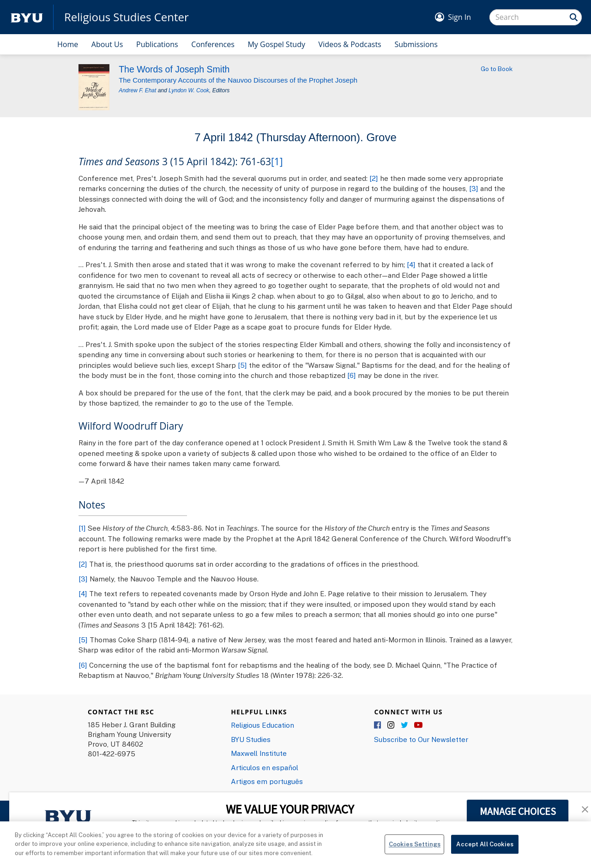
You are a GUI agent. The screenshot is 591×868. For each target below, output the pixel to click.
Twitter (405, 725)
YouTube (418, 725)
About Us (107, 44)
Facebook (378, 725)
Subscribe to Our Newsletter (421, 739)
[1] (277, 162)
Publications (157, 44)
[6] (352, 375)
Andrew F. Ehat (137, 90)
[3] (474, 188)
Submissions (416, 44)
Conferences (213, 44)
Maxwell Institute (259, 753)
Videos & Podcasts (350, 44)
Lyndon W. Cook (189, 90)
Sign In (459, 17)
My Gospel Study (276, 44)
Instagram (392, 725)
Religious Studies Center (127, 17)
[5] (242, 365)
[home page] (27, 17)
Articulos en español (265, 767)
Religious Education (262, 725)
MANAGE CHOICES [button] (518, 811)
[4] (411, 264)
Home (68, 44)
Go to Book (497, 69)
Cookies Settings (415, 849)
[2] (374, 178)
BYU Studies (251, 739)
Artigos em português (267, 781)
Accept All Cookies (485, 849)
